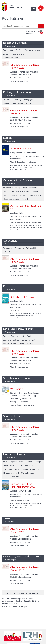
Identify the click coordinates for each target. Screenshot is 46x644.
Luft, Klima (8, 469)
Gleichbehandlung (19, 195)
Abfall (6, 462)
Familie (35, 192)
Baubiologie (8, 50)
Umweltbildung (28, 473)
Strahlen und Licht (11, 473)
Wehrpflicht (17, 389)
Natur (17, 469)
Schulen (7, 103)
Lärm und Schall (27, 466)
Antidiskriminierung (12, 188)
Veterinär (30, 344)
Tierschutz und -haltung (14, 344)
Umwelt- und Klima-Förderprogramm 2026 (23, 485)
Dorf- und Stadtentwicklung (28, 50)
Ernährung (19, 248)
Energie (6, 54)
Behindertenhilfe (30, 188)
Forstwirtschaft (18, 336)
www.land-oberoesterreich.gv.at (15, 607)
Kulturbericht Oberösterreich (26, 297)
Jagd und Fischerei (11, 340)
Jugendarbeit (35, 195)
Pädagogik (28, 100)
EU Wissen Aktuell (20, 149)
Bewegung (8, 248)
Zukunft (29, 103)
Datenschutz (19, 593)
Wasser (6, 477)
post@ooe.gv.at (11, 603)
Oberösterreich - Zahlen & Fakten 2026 (25, 66)
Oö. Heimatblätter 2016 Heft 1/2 (26, 208)
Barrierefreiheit (32, 593)
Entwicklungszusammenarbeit (16, 192)
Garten (30, 336)
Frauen (6, 195)
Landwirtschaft (29, 340)
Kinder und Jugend (11, 199)
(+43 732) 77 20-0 (29, 601)
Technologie (18, 103)
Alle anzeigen (10, 46)
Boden (6, 336)
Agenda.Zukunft (17, 462)
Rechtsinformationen (31, 469)
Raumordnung (18, 54)
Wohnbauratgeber (11, 58)
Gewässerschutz (10, 466)
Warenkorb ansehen (34, 32)
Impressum (8, 593)
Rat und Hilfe (32, 248)
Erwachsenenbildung (12, 100)
